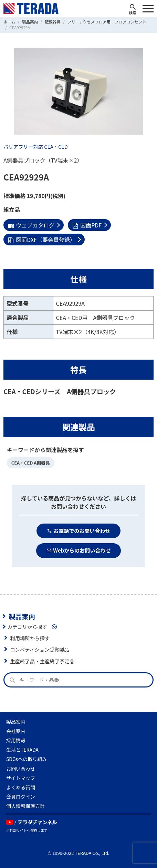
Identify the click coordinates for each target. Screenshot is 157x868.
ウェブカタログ (31, 225)
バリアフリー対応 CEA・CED (36, 147)
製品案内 (22, 616)
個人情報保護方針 (25, 806)
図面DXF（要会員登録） (42, 240)
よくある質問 (21, 787)
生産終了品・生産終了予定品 (42, 661)
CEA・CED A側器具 (31, 463)
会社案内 (16, 731)
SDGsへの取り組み (27, 759)
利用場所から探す (30, 638)
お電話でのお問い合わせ (79, 531)
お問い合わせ (21, 769)
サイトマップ (21, 778)
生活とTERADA (22, 750)
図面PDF (87, 225)
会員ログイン (21, 797)
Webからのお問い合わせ (79, 550)
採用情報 (16, 740)
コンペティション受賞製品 (40, 649)
